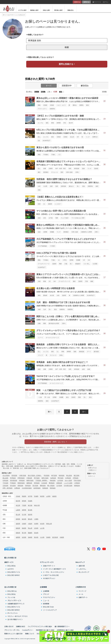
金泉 (83, 369)
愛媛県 (30, 533)
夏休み (75, 105)
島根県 (24, 528)
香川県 (24, 533)
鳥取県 (18, 528)
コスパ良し (87, 264)
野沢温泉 (61, 478)
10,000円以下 (42, 267)
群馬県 (24, 501)
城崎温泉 (29, 483)
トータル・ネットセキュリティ (54, 572)
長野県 (24, 510)
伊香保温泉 (21, 478)
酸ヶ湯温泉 (51, 486)
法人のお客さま (10, 587)
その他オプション (49, 578)
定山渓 (72, 137)
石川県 (24, 515)
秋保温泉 (62, 475)
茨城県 (30, 501)
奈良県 (42, 524)
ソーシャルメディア (50, 610)
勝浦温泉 (52, 483)
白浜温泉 (44, 483)
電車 (57, 218)
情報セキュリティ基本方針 (13, 634)
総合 (61, 92)
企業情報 (43, 587)
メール (81, 594)
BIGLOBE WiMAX (14, 575)
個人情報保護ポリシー (62, 626)
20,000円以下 (91, 295)
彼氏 (47, 123)
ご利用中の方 (81, 587)
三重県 (36, 519)
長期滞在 (52, 109)
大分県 (45, 186)
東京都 (30, 505)
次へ (84, 412)
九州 (39, 186)
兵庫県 (51, 169)
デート (89, 352)
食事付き (95, 137)
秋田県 (42, 496)
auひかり (11, 569)
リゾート (40, 338)
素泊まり (71, 186)
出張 (58, 295)
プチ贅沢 (52, 246)
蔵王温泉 (77, 475)
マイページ (97, 2)
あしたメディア (84, 572)
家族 (39, 105)
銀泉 (89, 369)
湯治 (84, 186)
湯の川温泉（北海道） (35, 475)
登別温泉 (14, 475)
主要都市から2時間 (86, 232)
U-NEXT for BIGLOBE (51, 575)
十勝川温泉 (22, 475)
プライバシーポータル (12, 630)
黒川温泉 (35, 486)
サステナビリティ (49, 597)
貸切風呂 (46, 172)
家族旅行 (78, 264)
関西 (45, 323)
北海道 (45, 105)
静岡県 (59, 123)
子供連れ (46, 155)
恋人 (39, 137)
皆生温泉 (13, 486)
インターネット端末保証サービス (54, 569)
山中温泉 (60, 480)
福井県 (30, 515)
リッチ (88, 137)
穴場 (66, 264)
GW (89, 260)
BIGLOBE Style (48, 607)
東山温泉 (69, 475)
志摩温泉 (17, 488)
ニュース (46, 600)
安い (78, 186)
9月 (78, 137)
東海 (53, 123)
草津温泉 (13, 478)
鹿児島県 (55, 537)
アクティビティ (42, 109)
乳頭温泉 (47, 475)
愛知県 (45, 295)
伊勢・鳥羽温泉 (8, 488)
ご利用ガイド (92, 470)
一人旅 (40, 397)
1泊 (39, 141)
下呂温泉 (5, 483)
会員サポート (83, 597)
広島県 (36, 528)
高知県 (36, 533)
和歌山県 (49, 524)
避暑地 (81, 105)
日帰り (77, 172)
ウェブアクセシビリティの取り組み (40, 626)
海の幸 (71, 123)
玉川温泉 (59, 486)
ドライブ (40, 355)
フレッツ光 (11, 597)
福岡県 (18, 537)
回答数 (43, 92)
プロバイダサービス (14, 600)
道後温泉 (59, 483)
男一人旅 (47, 397)
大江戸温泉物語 (42, 246)
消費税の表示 (21, 626)
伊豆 (65, 123)
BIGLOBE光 (11, 566)
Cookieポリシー (28, 630)
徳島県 (18, 533)
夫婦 (39, 281)
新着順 (37, 92)
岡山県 (30, 528)
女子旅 (51, 218)
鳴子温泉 (54, 475)
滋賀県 (18, 524)
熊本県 (36, 537)
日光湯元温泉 (68, 486)
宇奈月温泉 (77, 480)
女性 (45, 218)
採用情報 (46, 604)
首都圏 (52, 232)
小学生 (65, 260)
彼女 (53, 137)
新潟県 (30, 510)
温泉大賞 (82, 566)
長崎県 (30, 537)
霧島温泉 (43, 486)
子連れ (53, 155)
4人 (59, 260)
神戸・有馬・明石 (61, 169)
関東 (60, 264)
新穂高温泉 (21, 483)
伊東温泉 (22, 480)
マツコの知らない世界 (78, 218)
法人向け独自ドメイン (15, 619)
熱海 (75, 352)
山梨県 (18, 510)
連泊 (87, 105)
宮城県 (36, 496)
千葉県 (24, 505)
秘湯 (92, 281)
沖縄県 (62, 537)
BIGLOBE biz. (12, 591)
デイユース (55, 172)
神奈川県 (37, 505)
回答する (77, 2)
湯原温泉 (20, 486)
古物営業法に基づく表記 (65, 630)
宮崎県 (48, 537)
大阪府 (30, 524)
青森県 (24, 496)
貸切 (62, 172)
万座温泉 (29, 478)
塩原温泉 (53, 478)
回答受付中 (67, 86)
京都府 (24, 524)
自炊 (39, 190)
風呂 (39, 172)
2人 (44, 204)
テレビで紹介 (65, 218)
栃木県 (18, 501)
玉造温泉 (5, 486)
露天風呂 (96, 352)
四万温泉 (37, 478)
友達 (39, 204)
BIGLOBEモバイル (14, 572)
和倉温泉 (53, 480)
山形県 (48, 496)
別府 (51, 186)
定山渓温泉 (6, 475)
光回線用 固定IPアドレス (16, 604)
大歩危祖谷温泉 (27, 488)
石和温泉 (5, 480)
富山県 (18, 515)
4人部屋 (95, 264)
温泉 (83, 169)
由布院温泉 (37, 488)
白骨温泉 (68, 478)
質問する (86, 2)
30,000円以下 (46, 141)
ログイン (106, 2)
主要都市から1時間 (78, 295)
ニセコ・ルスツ (61, 105)
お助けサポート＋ (49, 566)
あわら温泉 (68, 480)
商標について (30, 634)
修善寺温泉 (30, 480)
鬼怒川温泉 (45, 478)
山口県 (42, 528)
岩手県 (30, 496)
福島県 (54, 496)
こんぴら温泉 (68, 483)
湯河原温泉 (14, 480)
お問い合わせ (9, 626)
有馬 (70, 169)
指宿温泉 (53, 488)
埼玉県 (18, 505)
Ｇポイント (92, 476)
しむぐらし (82, 569)
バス (59, 155)
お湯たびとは (92, 468)
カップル (40, 123)
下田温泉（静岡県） (42, 480)
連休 (74, 281)
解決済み (85, 86)
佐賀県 (24, 537)
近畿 (45, 169)
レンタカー (58, 204)
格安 (97, 186)
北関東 (45, 232)
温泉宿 (96, 169)
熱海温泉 (82, 352)
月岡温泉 (76, 478)
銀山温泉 (5, 478)
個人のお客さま (10, 558)
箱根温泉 (77, 486)
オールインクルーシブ (52, 338)
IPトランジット (13, 613)
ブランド (46, 594)
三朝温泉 (77, 483)
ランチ (89, 169)
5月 (84, 260)
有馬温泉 (77, 169)
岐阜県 (24, 519)
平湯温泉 (13, 483)
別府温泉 (63, 186)
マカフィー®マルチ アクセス (18, 616)
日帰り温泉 (69, 172)
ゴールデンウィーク (44, 264)
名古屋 (52, 295)
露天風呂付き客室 (54, 323)
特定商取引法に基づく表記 (45, 630)
